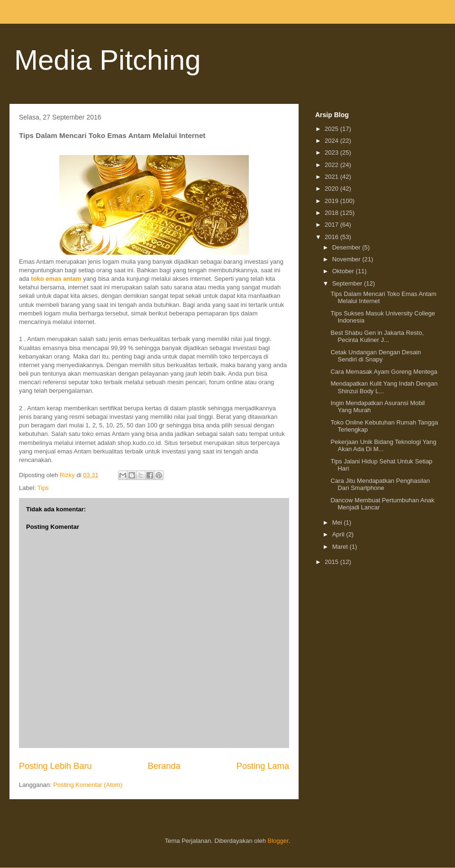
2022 (332, 165)
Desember (347, 247)
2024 (332, 141)
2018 (332, 213)
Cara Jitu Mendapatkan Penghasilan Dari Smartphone (380, 485)
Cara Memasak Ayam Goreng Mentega (384, 372)
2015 (332, 562)
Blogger (278, 841)
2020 (332, 189)
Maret (341, 547)
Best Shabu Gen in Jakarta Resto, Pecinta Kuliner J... (377, 337)
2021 (332, 177)
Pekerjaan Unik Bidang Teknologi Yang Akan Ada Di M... (383, 446)
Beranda (164, 766)
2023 (332, 152)
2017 (332, 225)
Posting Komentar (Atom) (88, 785)
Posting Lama (263, 766)
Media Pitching (108, 60)
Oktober (344, 271)
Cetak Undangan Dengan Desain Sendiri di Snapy (376, 356)
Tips (43, 488)
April (339, 534)
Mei (338, 522)
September (348, 283)
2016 (332, 237)
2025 (332, 129)
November (347, 259)
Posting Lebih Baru (55, 766)
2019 (332, 201)
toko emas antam (56, 279)
